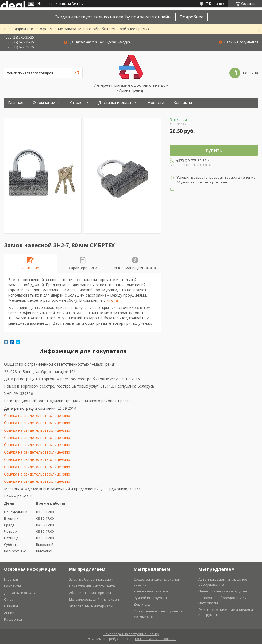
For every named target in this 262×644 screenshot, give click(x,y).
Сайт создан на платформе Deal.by (131, 634)
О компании (44, 103)
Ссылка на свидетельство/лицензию (37, 415)
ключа (112, 300)
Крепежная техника (151, 591)
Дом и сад (142, 604)
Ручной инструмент (151, 598)
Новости (156, 103)
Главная (16, 103)
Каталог (77, 103)
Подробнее (192, 17)
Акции (9, 613)
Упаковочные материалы (91, 606)
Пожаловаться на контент (155, 639)
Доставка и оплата (116, 103)
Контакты (183, 103)
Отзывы (11, 606)
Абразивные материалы (90, 593)
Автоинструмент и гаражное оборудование (223, 582)
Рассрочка (13, 619)
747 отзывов (216, 4)
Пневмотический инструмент (224, 591)
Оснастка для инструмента (92, 586)
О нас (9, 599)
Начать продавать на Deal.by (60, 4)
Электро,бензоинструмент (92, 579)
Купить (214, 150)
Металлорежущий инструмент (95, 599)
